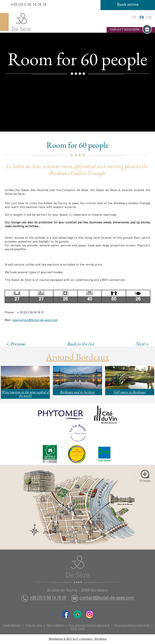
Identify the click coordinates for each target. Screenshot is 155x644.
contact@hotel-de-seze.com (107, 598)
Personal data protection (132, 626)
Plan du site (34, 626)
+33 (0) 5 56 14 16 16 (29, 5)
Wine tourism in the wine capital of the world (25, 394)
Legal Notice (12, 626)
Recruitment (55, 626)
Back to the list (81, 344)
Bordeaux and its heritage (77, 392)
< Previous (16, 344)
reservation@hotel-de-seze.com (35, 320)
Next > (142, 344)
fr (134, 18)
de (149, 18)
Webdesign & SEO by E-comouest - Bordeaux (78, 639)
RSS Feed (77, 629)
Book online (128, 5)
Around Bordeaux (78, 357)
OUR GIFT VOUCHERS (131, 30)
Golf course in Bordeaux (130, 392)
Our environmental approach (89, 626)
